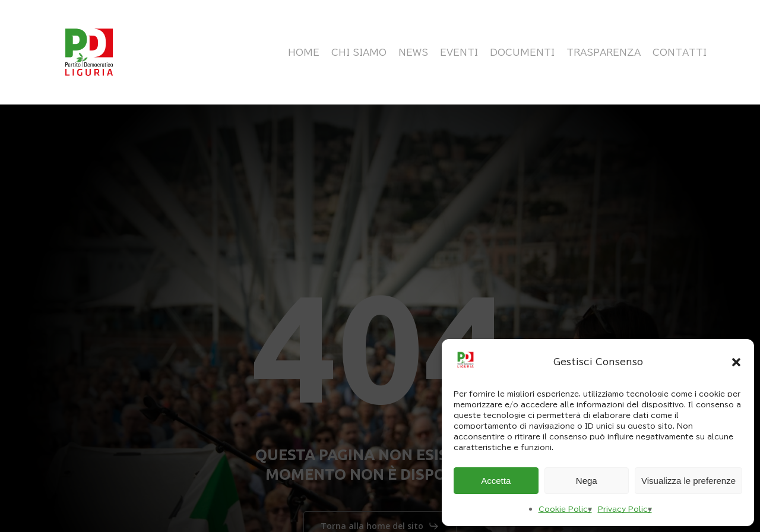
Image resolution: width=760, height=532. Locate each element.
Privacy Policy (625, 509)
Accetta (496, 481)
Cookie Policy (565, 509)
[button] (736, 362)
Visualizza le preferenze (688, 481)
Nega (587, 481)
